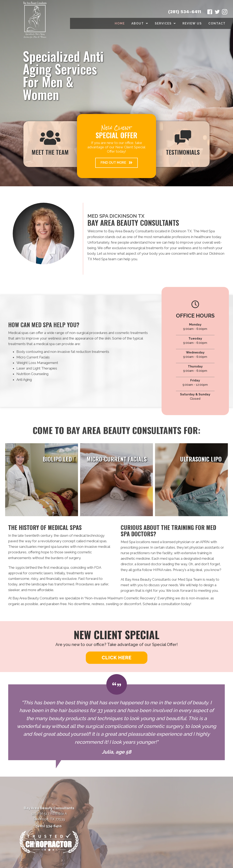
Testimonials (183, 152)
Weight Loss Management (37, 363)
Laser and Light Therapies (37, 368)
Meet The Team (50, 152)
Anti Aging (24, 380)
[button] (116, 163)
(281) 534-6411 (185, 12)
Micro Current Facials (33, 357)
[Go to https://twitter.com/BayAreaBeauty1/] (217, 13)
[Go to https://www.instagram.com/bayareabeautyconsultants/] (225, 13)
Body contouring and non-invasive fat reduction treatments (63, 352)
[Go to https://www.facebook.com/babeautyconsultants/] (210, 13)
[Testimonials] (116, 722)
